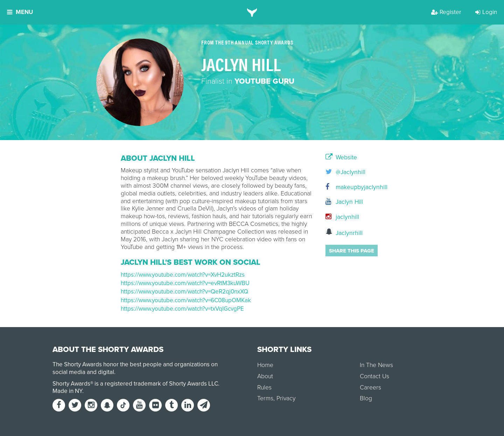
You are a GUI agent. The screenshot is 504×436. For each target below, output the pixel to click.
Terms (265, 398)
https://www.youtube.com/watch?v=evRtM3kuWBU (185, 283)
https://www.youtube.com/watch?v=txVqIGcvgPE (182, 309)
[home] (252, 12)
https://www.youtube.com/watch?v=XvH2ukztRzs (183, 275)
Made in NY (67, 391)
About (265, 376)
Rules (264, 387)
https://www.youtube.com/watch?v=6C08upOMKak (186, 300)
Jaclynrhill (344, 232)
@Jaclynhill (345, 172)
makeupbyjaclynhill (354, 187)
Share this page (352, 251)
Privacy (286, 398)
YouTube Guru (264, 81)
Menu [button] (20, 12)
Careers (370, 387)
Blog (366, 398)
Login (486, 12)
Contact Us (374, 376)
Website (341, 158)
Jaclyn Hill (344, 202)
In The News (376, 365)
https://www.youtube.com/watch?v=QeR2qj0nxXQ (184, 292)
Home (265, 365)
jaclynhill (342, 217)
